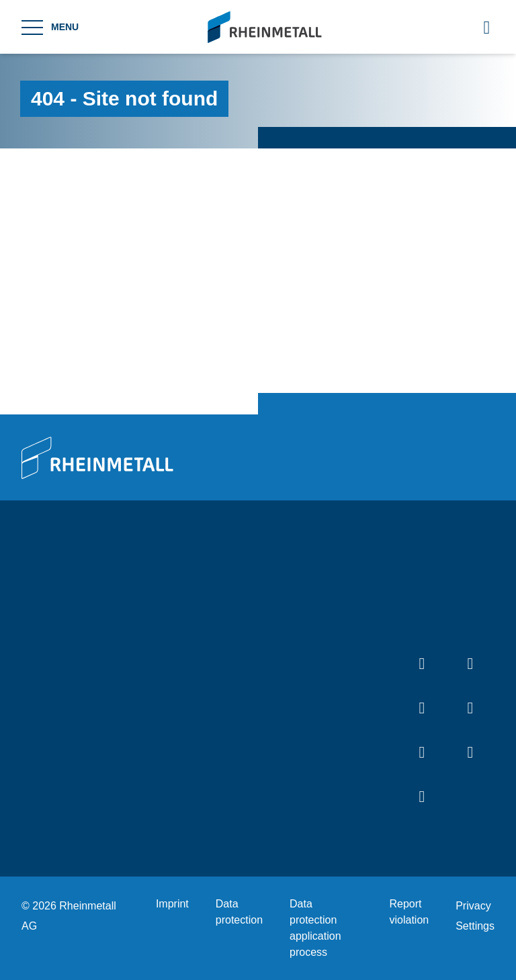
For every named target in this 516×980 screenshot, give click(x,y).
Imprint (172, 904)
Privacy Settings (475, 916)
